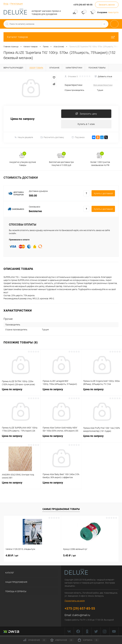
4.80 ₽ (12, 556)
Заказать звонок (107, 5)
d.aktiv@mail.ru (81, 615)
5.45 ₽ (69, 556)
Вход (6, 4)
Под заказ (78, 137)
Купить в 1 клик (86, 124)
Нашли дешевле (24, 137)
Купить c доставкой (103, 194)
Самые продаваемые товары (61, 509)
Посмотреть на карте (75, 601)
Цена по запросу (23, 119)
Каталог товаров (61, 37)
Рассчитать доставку (52, 137)
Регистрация (17, 4)
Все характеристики (103, 85)
